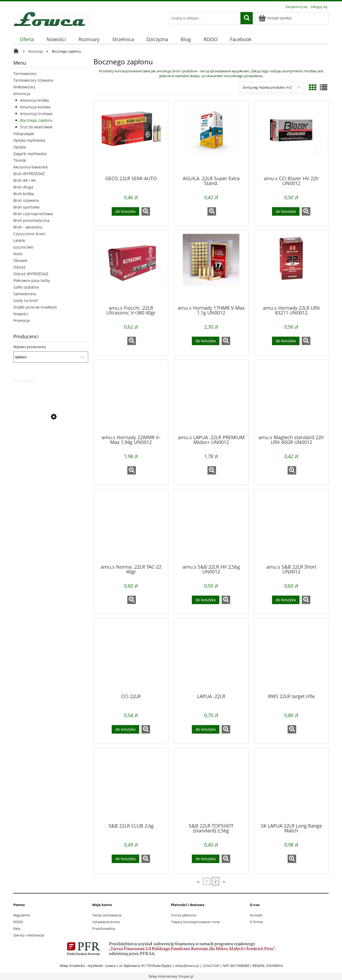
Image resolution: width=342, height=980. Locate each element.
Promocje (22, 320)
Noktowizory (24, 87)
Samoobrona (25, 294)
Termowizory (25, 74)
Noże (18, 254)
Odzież (20, 267)
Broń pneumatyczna (31, 220)
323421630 (211, 966)
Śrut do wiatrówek (36, 127)
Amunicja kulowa (35, 107)
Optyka (20, 147)
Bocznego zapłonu (36, 120)
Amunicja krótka (34, 100)
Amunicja (22, 94)
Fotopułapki (24, 134)
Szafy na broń (26, 300)
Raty (17, 928)
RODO (18, 922)
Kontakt (256, 915)
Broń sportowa (26, 207)
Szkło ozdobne (26, 287)
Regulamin (22, 915)
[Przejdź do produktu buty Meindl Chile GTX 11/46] (51, 441)
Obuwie (20, 260)
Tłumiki (20, 160)
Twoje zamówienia (107, 915)
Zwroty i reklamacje (29, 935)
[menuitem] (27, 39)
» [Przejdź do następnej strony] (224, 881)
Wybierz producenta (30, 347)
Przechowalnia (104, 928)
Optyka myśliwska (29, 140)
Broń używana (26, 200)
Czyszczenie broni (29, 234)
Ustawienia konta (106, 922)
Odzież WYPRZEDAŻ (31, 274)
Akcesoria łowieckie (31, 167)
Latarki (19, 240)
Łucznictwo (23, 247)
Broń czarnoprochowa (33, 214)
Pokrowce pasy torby (32, 280)
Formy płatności (184, 915)
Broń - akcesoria (28, 227)
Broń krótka (24, 194)
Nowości (21, 314)
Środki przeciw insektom (35, 307)
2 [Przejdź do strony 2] (215, 881)
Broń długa (23, 187)
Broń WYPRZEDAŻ (29, 174)
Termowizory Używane (33, 80)
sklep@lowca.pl (187, 966)
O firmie (256, 922)
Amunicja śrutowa (36, 114)
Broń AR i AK (25, 180)
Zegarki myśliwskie (30, 154)
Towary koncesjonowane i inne (195, 922)
